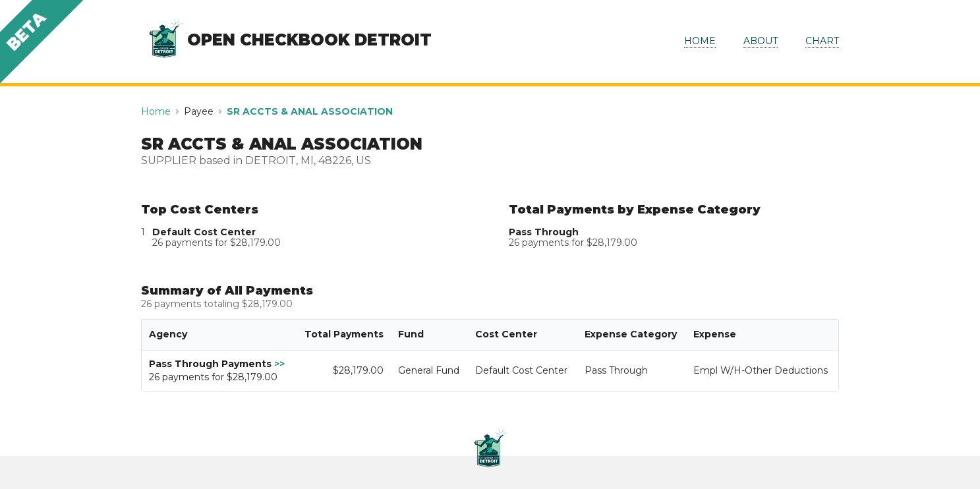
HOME (700, 41)
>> (279, 364)
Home (156, 111)
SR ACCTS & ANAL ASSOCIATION (310, 111)
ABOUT (761, 41)
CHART (822, 41)
